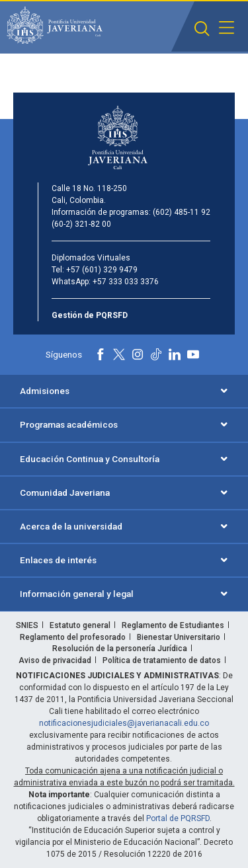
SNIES (27, 625)
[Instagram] (138, 354)
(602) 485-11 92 (182, 212)
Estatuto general (80, 625)
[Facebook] (101, 354)
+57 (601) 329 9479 (102, 270)
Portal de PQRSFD (178, 818)
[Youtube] (193, 354)
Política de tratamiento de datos (162, 660)
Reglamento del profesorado (73, 637)
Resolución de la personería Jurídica (120, 649)
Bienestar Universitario (179, 637)
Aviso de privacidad (55, 660)
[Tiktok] (156, 354)
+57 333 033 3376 (126, 282)
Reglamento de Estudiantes (173, 625)
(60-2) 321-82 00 (81, 224)
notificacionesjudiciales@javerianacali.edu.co (124, 723)
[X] (119, 354)
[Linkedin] (175, 354)
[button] (202, 29)
